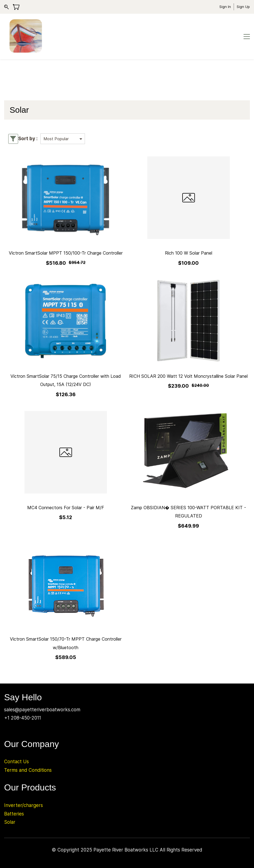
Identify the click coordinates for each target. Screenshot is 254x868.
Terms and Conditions (28, 770)
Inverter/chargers (24, 805)
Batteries (14, 814)
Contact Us (16, 762)
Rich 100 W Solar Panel (189, 253)
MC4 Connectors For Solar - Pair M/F (66, 508)
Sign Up (243, 7)
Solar (10, 822)
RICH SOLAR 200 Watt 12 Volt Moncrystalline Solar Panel (188, 376)
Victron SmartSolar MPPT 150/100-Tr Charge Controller (66, 253)
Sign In (225, 7)
